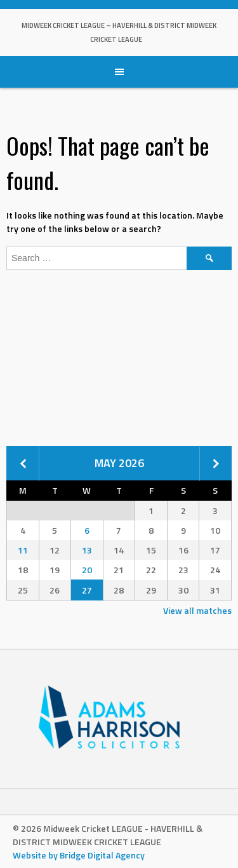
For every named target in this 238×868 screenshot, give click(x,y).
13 (87, 550)
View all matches (197, 610)
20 (87, 570)
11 (23, 550)
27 (87, 590)
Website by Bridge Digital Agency (79, 855)
